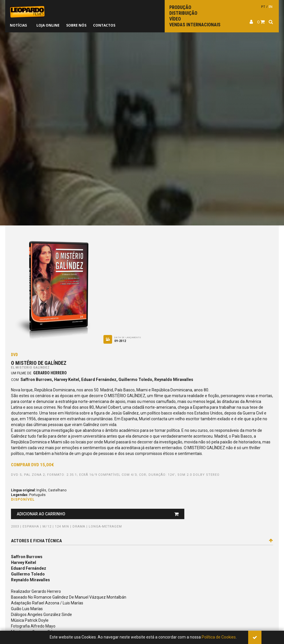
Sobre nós (76, 25)
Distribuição (183, 13)
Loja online (48, 25)
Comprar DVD (33, 465)
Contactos (104, 25)
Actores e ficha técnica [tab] (142, 541)
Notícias (18, 25)
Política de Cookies (219, 637)
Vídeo (175, 19)
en (271, 7)
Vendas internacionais (195, 25)
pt (263, 7)
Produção (180, 7)
